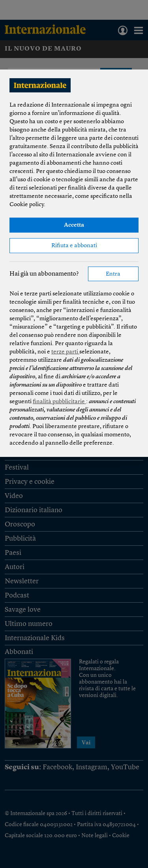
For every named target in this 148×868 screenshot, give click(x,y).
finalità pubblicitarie (59, 402)
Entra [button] (113, 274)
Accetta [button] (74, 225)
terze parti (65, 352)
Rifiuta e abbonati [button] (74, 246)
